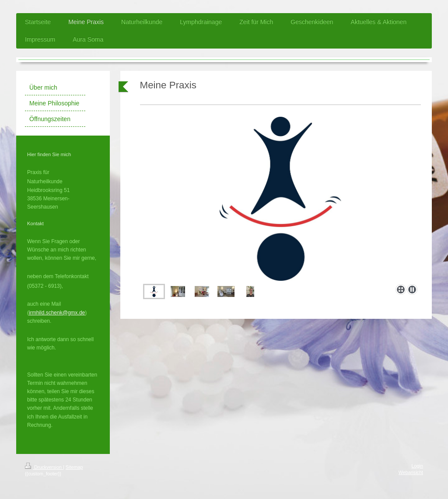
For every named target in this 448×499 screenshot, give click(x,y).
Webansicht (411, 472)
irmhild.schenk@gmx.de (57, 313)
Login (417, 466)
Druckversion (44, 467)
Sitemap (74, 467)
